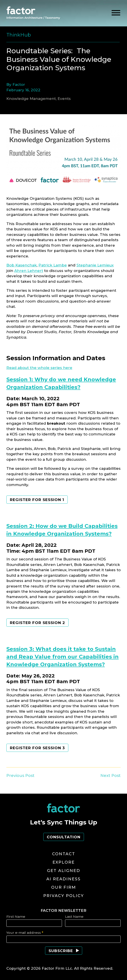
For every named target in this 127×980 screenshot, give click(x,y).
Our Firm (64, 887)
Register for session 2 (37, 623)
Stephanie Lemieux (95, 265)
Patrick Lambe (53, 265)
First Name (16, 917)
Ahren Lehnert (29, 271)
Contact (64, 854)
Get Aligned (64, 871)
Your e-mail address (25, 933)
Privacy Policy (64, 896)
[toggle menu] (116, 13)
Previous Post (20, 776)
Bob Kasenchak (22, 265)
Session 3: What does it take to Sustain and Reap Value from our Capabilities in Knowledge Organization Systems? (63, 657)
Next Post (111, 776)
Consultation (64, 837)
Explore (64, 862)
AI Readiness (63, 879)
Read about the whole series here (39, 368)
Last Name (74, 917)
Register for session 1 (37, 500)
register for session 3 (37, 748)
